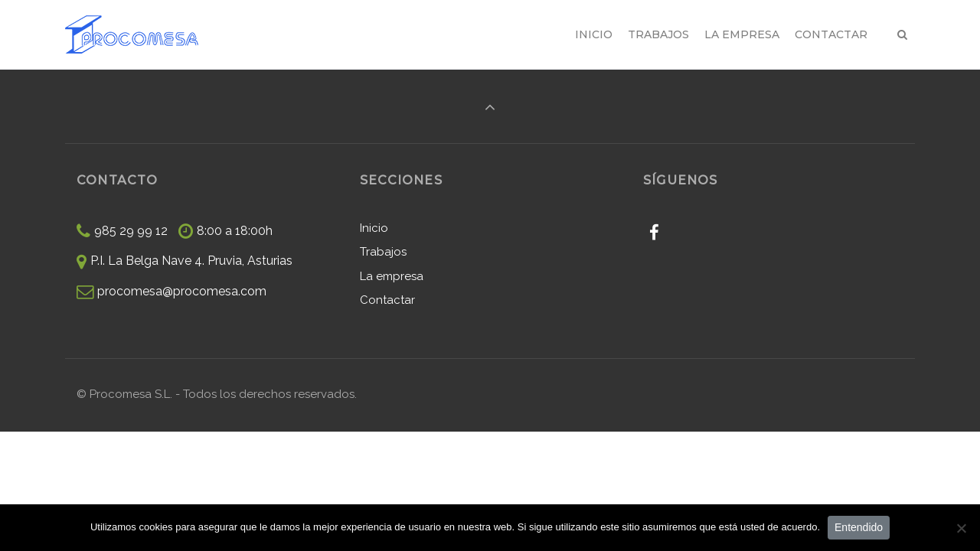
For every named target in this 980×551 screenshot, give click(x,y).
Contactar (387, 300)
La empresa (392, 276)
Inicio (374, 228)
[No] (961, 528)
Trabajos (383, 252)
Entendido (859, 527)
